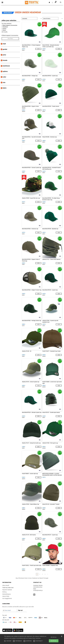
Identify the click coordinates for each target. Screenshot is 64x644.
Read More (38, 638)
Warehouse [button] (6, 66)
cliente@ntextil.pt (38, 587)
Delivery (5, 592)
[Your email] (10, 610)
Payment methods (7, 590)
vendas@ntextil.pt (38, 590)
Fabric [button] (5, 88)
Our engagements (7, 598)
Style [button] (4, 44)
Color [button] (4, 77)
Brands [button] (5, 60)
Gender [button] (5, 49)
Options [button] (5, 71)
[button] (49, 2)
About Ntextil (6, 585)
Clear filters (10, 39)
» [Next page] (48, 574)
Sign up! (20, 610)
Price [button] (4, 55)
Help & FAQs (6, 596)
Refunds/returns (7, 594)
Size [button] (4, 82)
